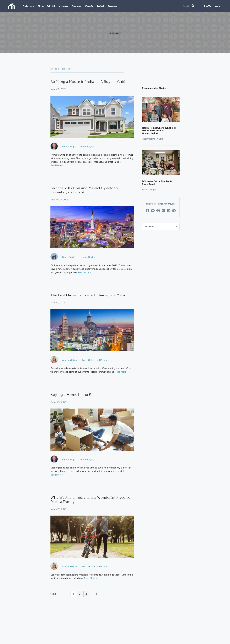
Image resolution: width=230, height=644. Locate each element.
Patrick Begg (69, 147)
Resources (112, 6)
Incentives (63, 6)
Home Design (149, 190)
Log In (218, 6)
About (41, 6)
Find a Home (28, 6)
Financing (76, 6)
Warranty (89, 6)
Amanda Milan (70, 360)
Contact (100, 6)
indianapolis (65, 69)
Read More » (57, 165)
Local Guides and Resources (97, 360)
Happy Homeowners (152, 139)
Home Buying (87, 147)
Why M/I (51, 6)
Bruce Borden (69, 257)
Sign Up (207, 6)
